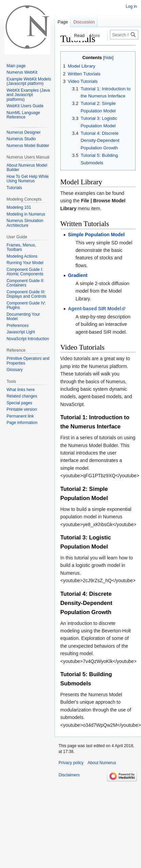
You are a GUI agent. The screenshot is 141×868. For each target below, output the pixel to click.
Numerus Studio (21, 139)
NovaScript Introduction (28, 339)
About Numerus (102, 763)
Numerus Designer (23, 132)
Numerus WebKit (22, 72)
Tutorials (14, 188)
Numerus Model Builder (28, 146)
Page (63, 22)
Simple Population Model (96, 235)
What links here (21, 390)
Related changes (22, 396)
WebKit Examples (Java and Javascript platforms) (28, 95)
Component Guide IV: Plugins (26, 306)
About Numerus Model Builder (27, 168)
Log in (131, 6)
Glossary (14, 370)
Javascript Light (21, 332)
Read (75, 35)
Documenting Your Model (23, 317)
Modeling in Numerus (26, 214)
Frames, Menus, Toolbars (21, 247)
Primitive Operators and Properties (28, 361)
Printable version (22, 409)
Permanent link (20, 416)
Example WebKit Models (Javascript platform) (29, 81)
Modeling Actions (22, 256)
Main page (16, 66)
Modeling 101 (19, 207)
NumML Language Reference (23, 115)
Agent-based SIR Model (94, 309)
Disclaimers (69, 775)
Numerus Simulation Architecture (25, 223)
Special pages (19, 403)
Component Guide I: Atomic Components (25, 272)
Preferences (18, 326)
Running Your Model (25, 263)
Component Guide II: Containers (25, 283)
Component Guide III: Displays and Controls (26, 294)
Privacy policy (71, 763)
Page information (22, 423)
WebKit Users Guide (25, 106)
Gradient (78, 275)
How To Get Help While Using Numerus (28, 179)
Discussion (84, 22)
